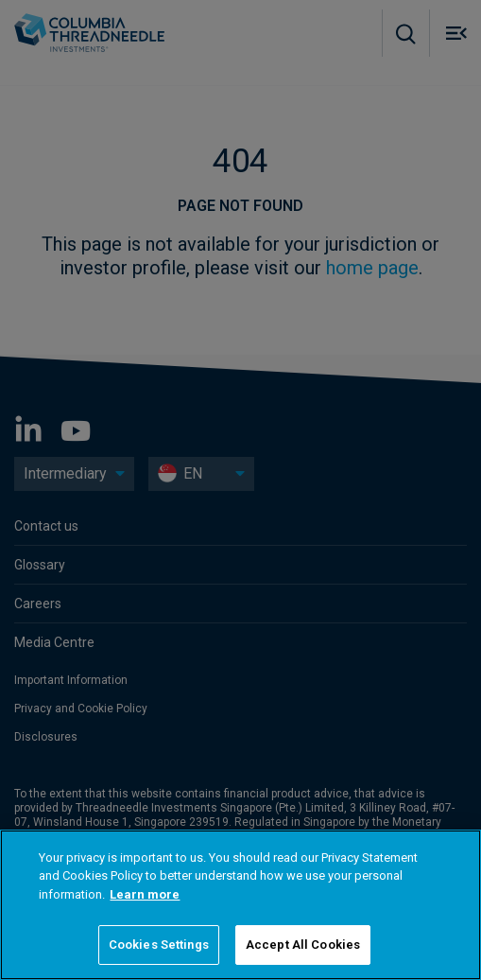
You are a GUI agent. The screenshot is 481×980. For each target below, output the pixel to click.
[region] (240, 905)
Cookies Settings (159, 945)
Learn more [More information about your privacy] (145, 894)
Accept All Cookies (303, 945)
